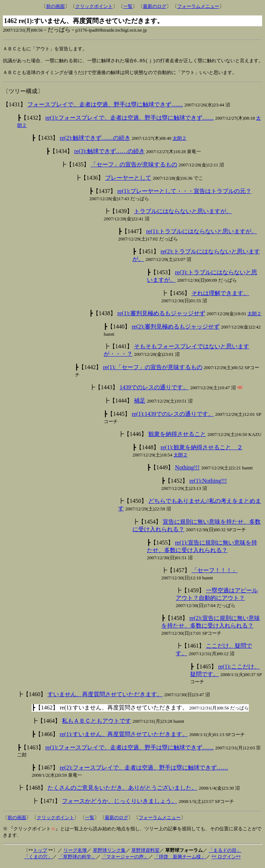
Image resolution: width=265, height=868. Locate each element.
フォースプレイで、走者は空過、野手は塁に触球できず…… (105, 108)
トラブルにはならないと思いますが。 (183, 214)
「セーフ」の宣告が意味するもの (134, 168)
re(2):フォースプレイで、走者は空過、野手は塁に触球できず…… (144, 771)
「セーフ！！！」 (215, 573)
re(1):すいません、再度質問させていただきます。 (124, 737)
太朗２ (179, 141)
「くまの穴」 (38, 860)
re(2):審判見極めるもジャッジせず (176, 330)
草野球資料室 (145, 853)
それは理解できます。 (220, 296)
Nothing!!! (187, 471)
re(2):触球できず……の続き (95, 141)
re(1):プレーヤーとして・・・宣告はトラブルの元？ (184, 194)
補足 (140, 404)
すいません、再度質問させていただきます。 (105, 697)
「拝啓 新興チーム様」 (180, 860)
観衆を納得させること (177, 437)
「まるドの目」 (225, 853)
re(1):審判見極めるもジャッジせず (161, 316)
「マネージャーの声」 (125, 860)
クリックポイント (94, 6)
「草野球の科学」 (77, 860)
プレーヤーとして (128, 181)
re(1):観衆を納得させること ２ (202, 451)
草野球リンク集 (109, 853)
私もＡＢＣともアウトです (96, 724)
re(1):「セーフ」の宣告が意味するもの (153, 370)
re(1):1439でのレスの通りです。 (173, 417)
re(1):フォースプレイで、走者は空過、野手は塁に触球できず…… (130, 121)
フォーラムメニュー (198, 6)
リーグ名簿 (75, 853)
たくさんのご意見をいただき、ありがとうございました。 (122, 791)
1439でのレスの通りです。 (154, 391)
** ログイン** (226, 860)
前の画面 (55, 6)
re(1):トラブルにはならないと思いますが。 (202, 235)
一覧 (128, 6)
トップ (40, 853)
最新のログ (155, 6)
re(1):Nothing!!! (208, 484)
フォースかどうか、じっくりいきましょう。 (120, 804)
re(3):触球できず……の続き (109, 154)
